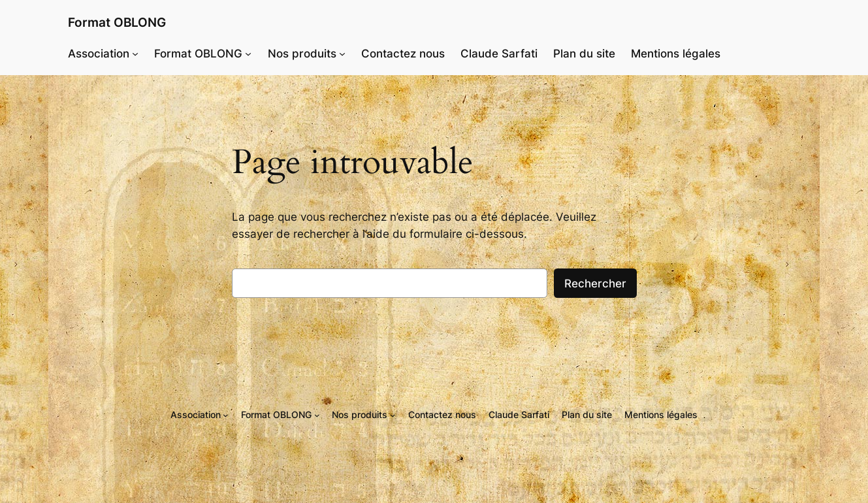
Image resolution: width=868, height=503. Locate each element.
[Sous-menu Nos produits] (342, 54)
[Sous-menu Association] (135, 54)
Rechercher (595, 284)
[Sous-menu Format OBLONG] (248, 54)
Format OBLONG (117, 22)
